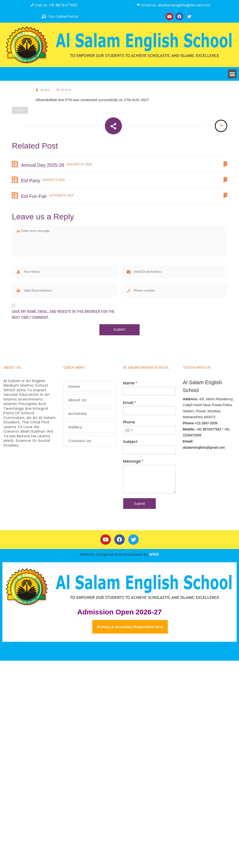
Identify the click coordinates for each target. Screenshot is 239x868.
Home (74, 386)
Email (130, 403)
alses (42, 90)
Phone (129, 422)
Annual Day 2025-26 (43, 165)
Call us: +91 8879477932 (56, 5)
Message (133, 462)
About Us (77, 400)
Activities (78, 414)
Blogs (66, 90)
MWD (154, 554)
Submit (139, 504)
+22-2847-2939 (206, 423)
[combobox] (129, 430)
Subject (130, 442)
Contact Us (80, 441)
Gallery (75, 427)
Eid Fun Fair (34, 196)
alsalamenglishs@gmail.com (204, 447)
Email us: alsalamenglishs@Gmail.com (176, 5)
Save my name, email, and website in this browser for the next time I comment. (63, 315)
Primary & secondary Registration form (130, 627)
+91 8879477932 (209, 429)
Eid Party (31, 181)
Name (130, 383)
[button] (232, 74)
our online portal (63, 16)
